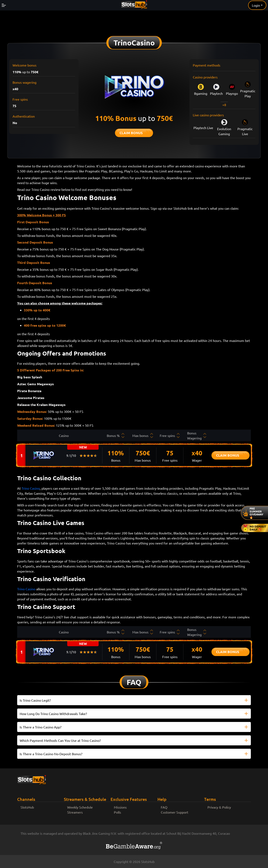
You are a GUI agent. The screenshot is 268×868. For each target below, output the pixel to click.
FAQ (164, 807)
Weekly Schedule (80, 807)
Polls (117, 812)
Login (256, 5)
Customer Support (175, 812)
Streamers (75, 812)
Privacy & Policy (219, 807)
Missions (120, 807)
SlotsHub (27, 807)
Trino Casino (31, 488)
